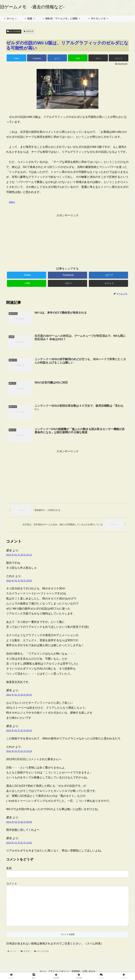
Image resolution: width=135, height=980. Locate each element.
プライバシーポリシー (58, 971)
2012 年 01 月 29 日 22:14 (19, 555)
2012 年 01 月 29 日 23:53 (19, 581)
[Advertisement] (67, 240)
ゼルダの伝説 (14, 31)
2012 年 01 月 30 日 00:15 (19, 695)
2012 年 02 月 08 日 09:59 (19, 822)
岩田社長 (28, 31)
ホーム (41, 971)
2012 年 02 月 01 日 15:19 (19, 751)
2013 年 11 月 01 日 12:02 (19, 843)
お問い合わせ (91, 971)
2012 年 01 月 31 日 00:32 (19, 731)
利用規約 (77, 971)
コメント (12, 884)
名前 (9, 869)
